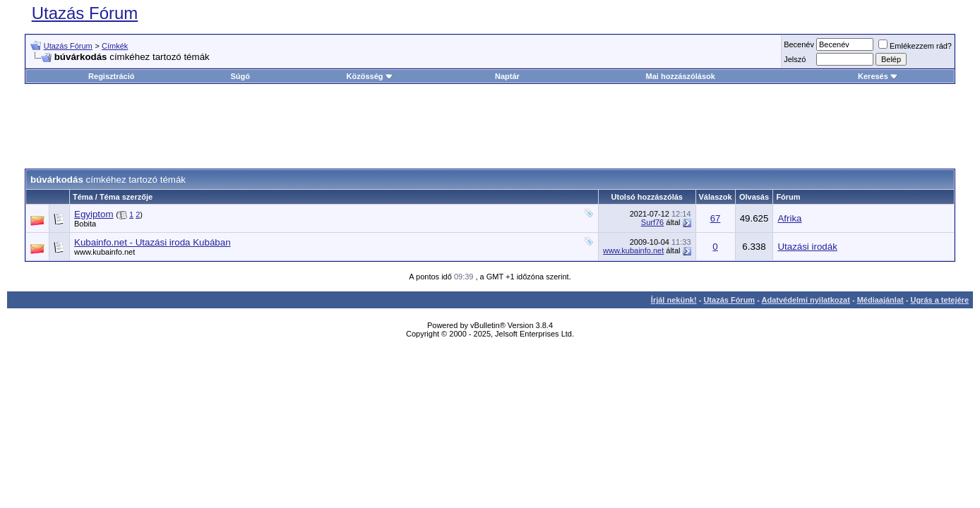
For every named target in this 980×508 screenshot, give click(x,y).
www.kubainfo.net (104, 252)
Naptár (507, 76)
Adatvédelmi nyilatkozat (806, 300)
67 (716, 218)
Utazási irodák (807, 247)
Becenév (799, 44)
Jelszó (795, 59)
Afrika (789, 218)
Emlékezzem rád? (915, 46)
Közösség (370, 76)
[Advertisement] (490, 126)
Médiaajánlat (880, 300)
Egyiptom (94, 214)
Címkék (115, 46)
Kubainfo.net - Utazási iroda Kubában (153, 242)
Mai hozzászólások (681, 76)
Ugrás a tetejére (939, 300)
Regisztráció (111, 76)
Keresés (878, 76)
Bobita (85, 224)
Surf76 (652, 222)
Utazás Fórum (85, 13)
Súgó (240, 76)
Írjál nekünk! (674, 300)
